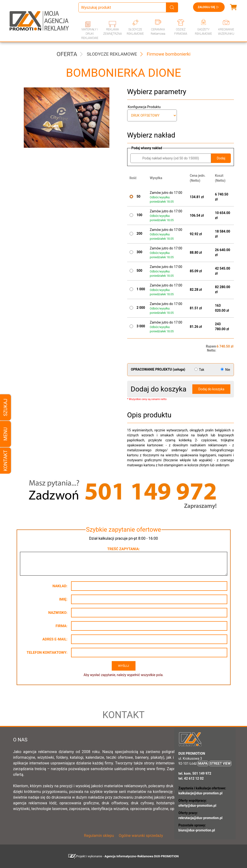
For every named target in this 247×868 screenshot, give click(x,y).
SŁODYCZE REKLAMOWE (135, 32)
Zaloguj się (209, 7)
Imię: (63, 599)
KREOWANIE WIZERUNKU (226, 32)
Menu (5, 434)
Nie (225, 370)
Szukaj (5, 407)
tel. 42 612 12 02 (191, 778)
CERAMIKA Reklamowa (158, 32)
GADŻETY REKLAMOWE (203, 32)
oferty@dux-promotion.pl (197, 806)
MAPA (203, 763)
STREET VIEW (220, 763)
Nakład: (60, 586)
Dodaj (221, 158)
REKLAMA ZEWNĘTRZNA (112, 32)
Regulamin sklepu (99, 836)
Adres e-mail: (55, 639)
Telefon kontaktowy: (47, 653)
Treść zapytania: (123, 549)
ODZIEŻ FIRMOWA (181, 32)
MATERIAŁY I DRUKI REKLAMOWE (90, 34)
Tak (200, 370)
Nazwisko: (58, 613)
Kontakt (5, 461)
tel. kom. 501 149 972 (195, 773)
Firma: (62, 626)
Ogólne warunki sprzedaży (141, 836)
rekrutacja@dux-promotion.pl (201, 818)
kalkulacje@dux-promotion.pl (201, 793)
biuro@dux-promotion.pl (197, 830)
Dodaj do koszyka (211, 389)
